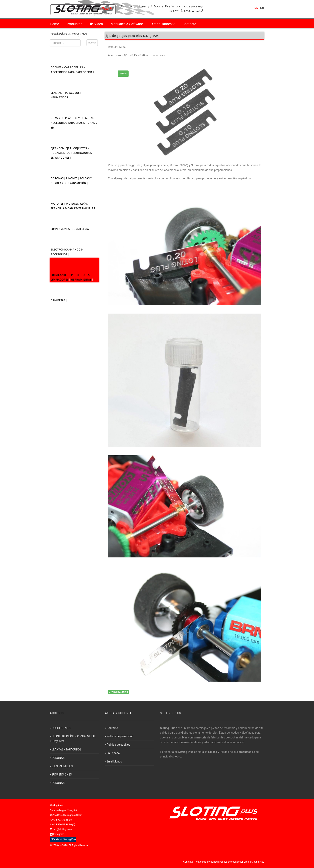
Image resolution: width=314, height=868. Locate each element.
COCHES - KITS (60, 728)
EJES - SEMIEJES (61, 148)
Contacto (189, 24)
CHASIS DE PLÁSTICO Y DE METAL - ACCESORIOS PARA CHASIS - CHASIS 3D (74, 123)
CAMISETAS (58, 300)
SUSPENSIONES (61, 229)
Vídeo (96, 24)
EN (262, 8)
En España (112, 753)
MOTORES (57, 204)
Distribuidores (163, 24)
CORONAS (57, 178)
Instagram (57, 834)
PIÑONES (72, 178)
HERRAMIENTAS (82, 280)
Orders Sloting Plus (253, 862)
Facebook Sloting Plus (63, 839)
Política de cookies (118, 745)
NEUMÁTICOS (60, 97)
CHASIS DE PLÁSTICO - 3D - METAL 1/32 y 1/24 (73, 739)
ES (256, 8)
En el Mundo (114, 761)
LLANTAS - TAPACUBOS (65, 93)
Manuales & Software (127, 24)
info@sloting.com (61, 829)
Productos (74, 24)
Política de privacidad (119, 736)
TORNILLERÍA (81, 229)
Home (54, 24)
